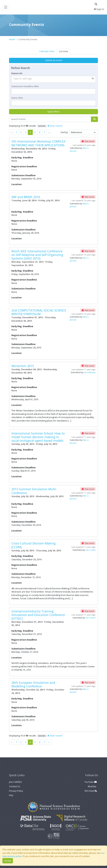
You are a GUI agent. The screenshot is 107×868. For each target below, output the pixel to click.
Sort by (64, 132)
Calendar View (47, 51)
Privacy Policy (16, 791)
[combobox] (53, 79)
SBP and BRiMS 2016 (26, 197)
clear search (55, 126)
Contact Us (15, 786)
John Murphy (90, 372)
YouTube (91, 782)
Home (12, 39)
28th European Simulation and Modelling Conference (33, 684)
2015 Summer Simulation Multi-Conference (34, 491)
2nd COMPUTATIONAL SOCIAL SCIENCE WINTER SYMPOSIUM (39, 312)
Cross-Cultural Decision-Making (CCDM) (34, 545)
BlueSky (92, 786)
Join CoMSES (15, 782)
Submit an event (53, 60)
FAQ (11, 795)
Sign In (99, 9)
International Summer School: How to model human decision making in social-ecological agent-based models (38, 437)
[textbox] (53, 91)
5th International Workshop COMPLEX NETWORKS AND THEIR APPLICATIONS (38, 143)
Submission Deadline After (25, 86)
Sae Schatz (91, 550)
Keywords (17, 73)
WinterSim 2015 (23, 366)
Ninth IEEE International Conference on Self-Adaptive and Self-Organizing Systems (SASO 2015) (37, 255)
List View (63, 51)
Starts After (17, 98)
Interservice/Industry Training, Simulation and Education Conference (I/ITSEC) (38, 615)
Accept (8, 861)
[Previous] (12, 132)
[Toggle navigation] (6, 7)
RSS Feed (91, 791)
